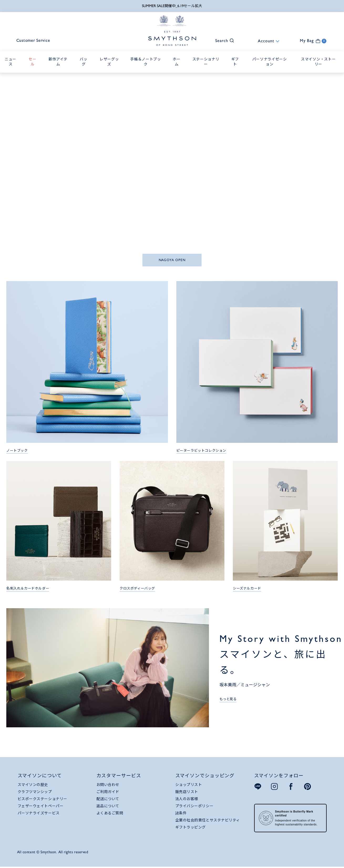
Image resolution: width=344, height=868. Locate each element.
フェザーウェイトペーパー (41, 806)
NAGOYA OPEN (172, 260)
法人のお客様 (187, 799)
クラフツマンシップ (35, 792)
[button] (222, 40)
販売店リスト (187, 792)
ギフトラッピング (191, 828)
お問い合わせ (108, 785)
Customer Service (34, 41)
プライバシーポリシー (194, 806)
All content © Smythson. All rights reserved (53, 852)
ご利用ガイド (108, 792)
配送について (108, 799)
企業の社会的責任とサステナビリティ (208, 820)
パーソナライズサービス (39, 813)
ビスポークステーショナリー (42, 799)
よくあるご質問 (110, 813)
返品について (108, 806)
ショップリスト (189, 785)
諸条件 (181, 813)
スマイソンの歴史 (33, 785)
